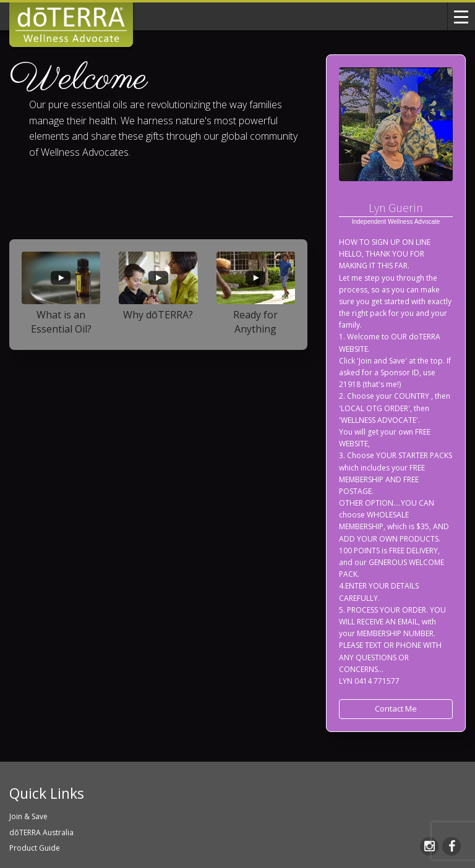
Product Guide (35, 848)
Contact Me (396, 708)
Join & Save (28, 816)
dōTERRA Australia (41, 832)
